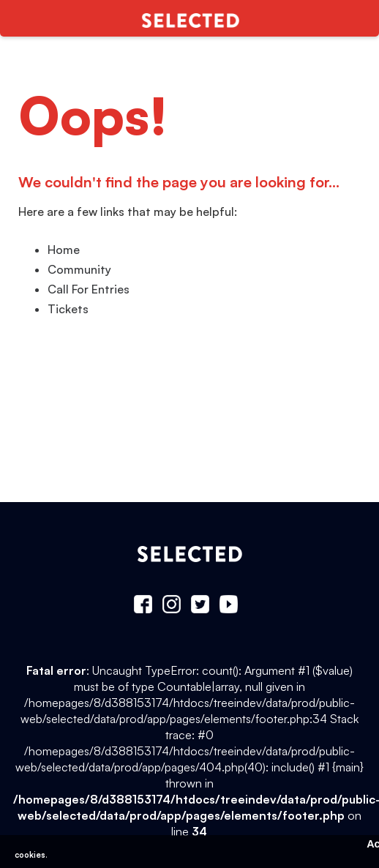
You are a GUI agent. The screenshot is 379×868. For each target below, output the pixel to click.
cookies (30, 855)
